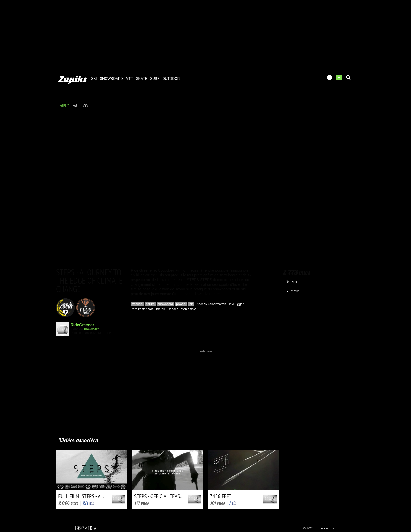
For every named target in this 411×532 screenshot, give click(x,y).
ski (94, 79)
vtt (129, 79)
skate (142, 79)
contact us (327, 528)
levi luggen (237, 304)
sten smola (188, 309)
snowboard (111, 79)
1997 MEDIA (87, 528)
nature (150, 304)
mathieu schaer (167, 309)
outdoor (171, 79)
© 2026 (308, 528)
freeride (137, 304)
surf (155, 79)
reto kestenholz (142, 309)
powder (181, 304)
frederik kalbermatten (211, 304)
